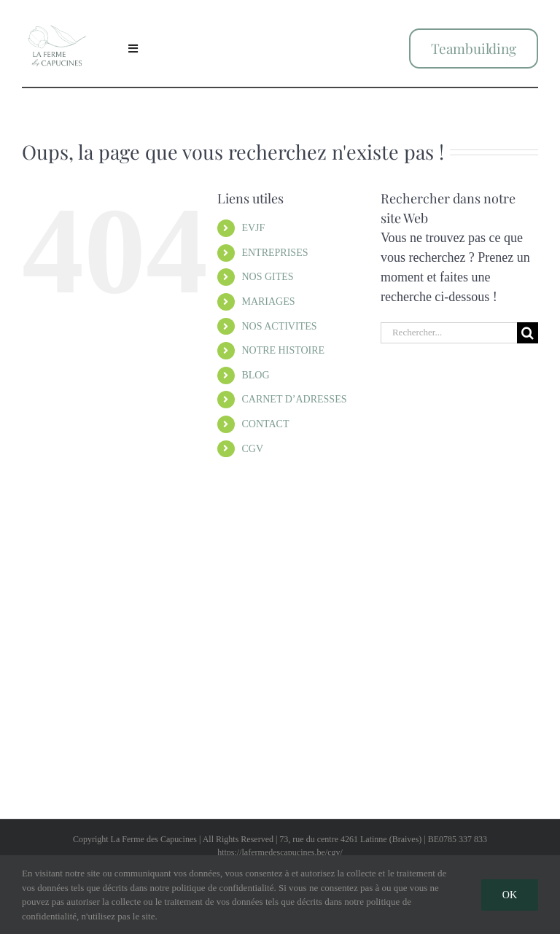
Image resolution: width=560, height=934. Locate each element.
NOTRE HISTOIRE (283, 350)
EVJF (253, 228)
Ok (510, 895)
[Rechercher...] (449, 333)
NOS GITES (267, 277)
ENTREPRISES (275, 253)
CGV (252, 449)
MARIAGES (268, 301)
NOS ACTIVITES (279, 326)
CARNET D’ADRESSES (294, 399)
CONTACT (265, 424)
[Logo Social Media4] (57, 17)
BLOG (255, 375)
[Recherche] (528, 333)
